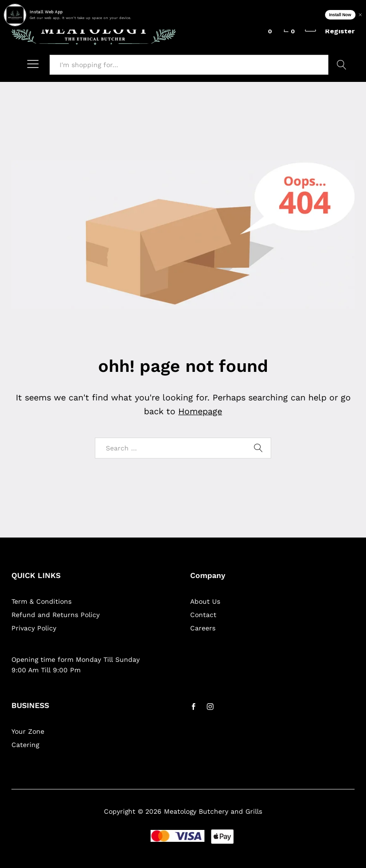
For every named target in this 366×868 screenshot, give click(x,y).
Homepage (200, 411)
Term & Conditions (41, 601)
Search (341, 65)
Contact (203, 615)
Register (340, 31)
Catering (25, 745)
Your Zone (28, 731)
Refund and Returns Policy (56, 615)
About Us (205, 601)
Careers (203, 628)
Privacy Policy (34, 628)
